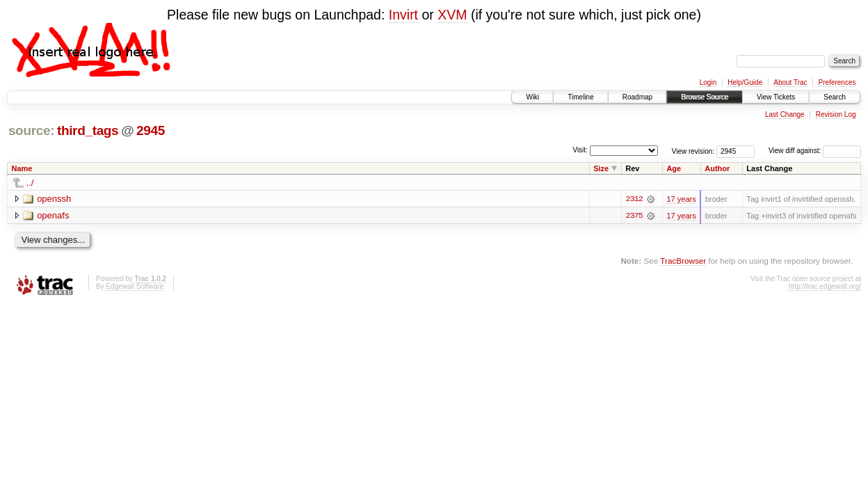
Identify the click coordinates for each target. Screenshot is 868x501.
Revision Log (836, 114)
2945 (151, 130)
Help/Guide (745, 82)
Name (22, 168)
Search (835, 97)
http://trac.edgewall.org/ (825, 286)
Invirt (403, 15)
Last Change (785, 114)
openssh (54, 199)
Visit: (580, 150)
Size (601, 168)
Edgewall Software (135, 286)
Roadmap (637, 97)
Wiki (532, 97)
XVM (452, 15)
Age (674, 168)
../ (30, 183)
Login (708, 82)
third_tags (88, 130)
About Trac (790, 82)
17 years (681, 199)
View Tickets (776, 97)
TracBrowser (683, 261)
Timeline (580, 97)
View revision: (693, 151)
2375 (634, 216)
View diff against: (815, 151)
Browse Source (705, 97)
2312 (634, 199)
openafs (53, 215)
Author (717, 168)
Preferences (837, 82)
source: (31, 130)
